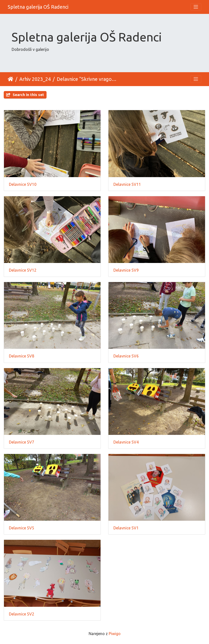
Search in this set (25, 95)
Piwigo (115, 634)
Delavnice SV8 (22, 356)
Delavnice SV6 (126, 356)
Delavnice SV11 (127, 184)
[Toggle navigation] (196, 7)
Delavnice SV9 (126, 270)
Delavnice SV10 (23, 184)
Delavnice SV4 (126, 442)
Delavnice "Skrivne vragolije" (87, 79)
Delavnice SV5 (22, 528)
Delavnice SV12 (23, 270)
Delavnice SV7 (22, 442)
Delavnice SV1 (126, 528)
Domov (11, 79)
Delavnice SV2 (22, 614)
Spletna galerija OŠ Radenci (38, 7)
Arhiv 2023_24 (35, 79)
